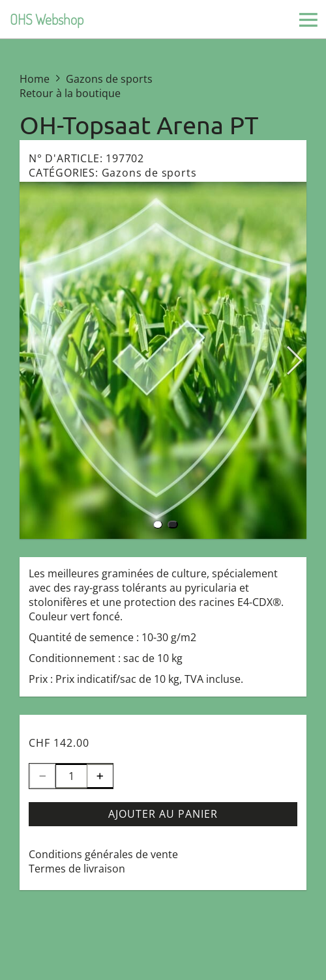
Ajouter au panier (163, 814)
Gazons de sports (149, 173)
